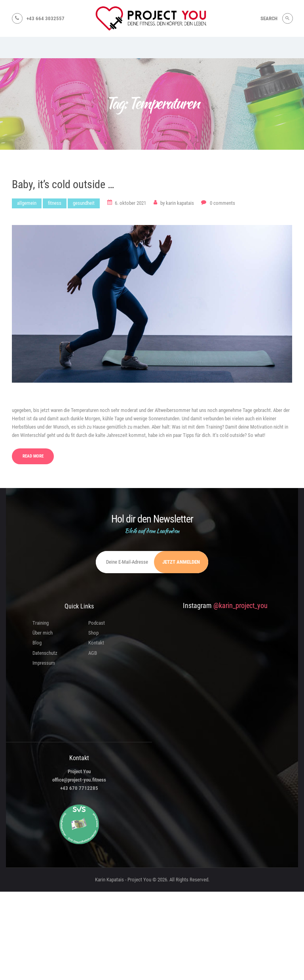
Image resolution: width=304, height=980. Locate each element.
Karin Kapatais (178, 204)
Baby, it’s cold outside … (63, 185)
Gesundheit (84, 204)
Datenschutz (45, 654)
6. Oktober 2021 (130, 204)
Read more (33, 457)
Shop (93, 634)
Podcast (97, 624)
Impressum (44, 664)
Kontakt (96, 644)
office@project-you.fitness (79, 781)
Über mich (43, 634)
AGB (93, 654)
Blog (37, 644)
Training (41, 624)
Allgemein (27, 204)
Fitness (55, 204)
